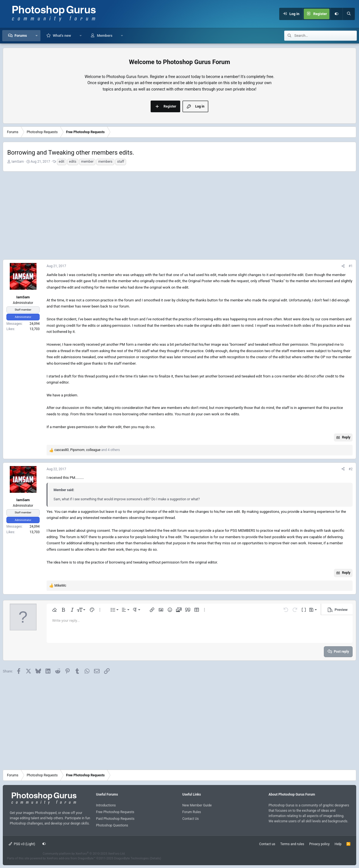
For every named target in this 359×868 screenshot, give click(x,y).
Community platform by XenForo (84, 854)
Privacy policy (319, 844)
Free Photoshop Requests (115, 812)
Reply (346, 437)
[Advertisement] (180, 215)
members (105, 162)
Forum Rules (192, 812)
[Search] (349, 14)
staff (121, 162)
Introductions (106, 805)
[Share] (343, 266)
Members (104, 36)
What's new (62, 36)
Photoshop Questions (112, 825)
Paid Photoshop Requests (115, 819)
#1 (351, 266)
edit (62, 162)
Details (155, 858)
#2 (351, 469)
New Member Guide (197, 805)
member (87, 162)
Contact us (267, 844)
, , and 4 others (87, 450)
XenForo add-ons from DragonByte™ (71, 858)
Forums (21, 36)
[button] (36, 36)
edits (73, 162)
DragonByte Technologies (132, 858)
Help (338, 844)
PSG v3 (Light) (22, 844)
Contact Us (191, 819)
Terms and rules (292, 844)
